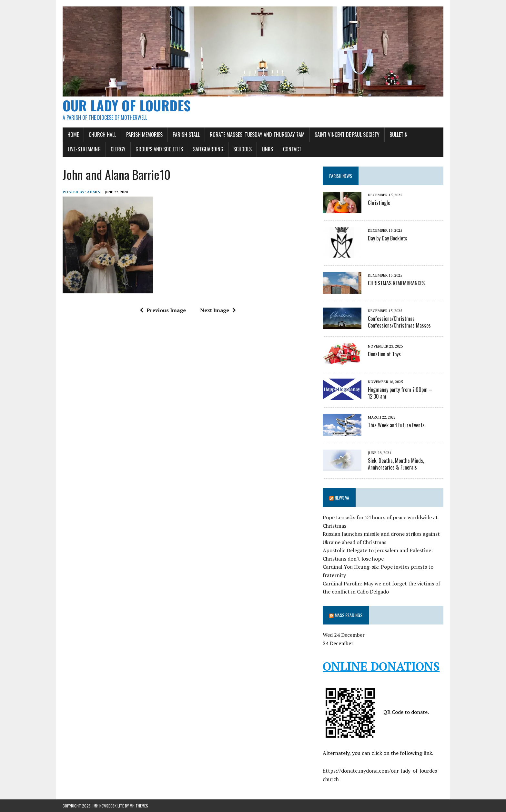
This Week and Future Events (396, 425)
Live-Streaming (84, 149)
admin (94, 192)
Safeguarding (208, 149)
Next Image (218, 310)
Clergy (118, 149)
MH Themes (139, 806)
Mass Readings (349, 615)
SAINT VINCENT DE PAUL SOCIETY (347, 135)
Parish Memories (144, 135)
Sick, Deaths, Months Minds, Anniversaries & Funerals (396, 464)
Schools (243, 149)
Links (267, 149)
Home (73, 135)
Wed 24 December (344, 635)
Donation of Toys (384, 354)
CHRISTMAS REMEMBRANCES (396, 283)
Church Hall (102, 135)
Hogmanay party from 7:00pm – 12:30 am (400, 393)
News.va (342, 497)
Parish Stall (186, 135)
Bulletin (399, 135)
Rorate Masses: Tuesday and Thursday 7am (257, 135)
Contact (292, 149)
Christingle (379, 203)
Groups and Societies (159, 149)
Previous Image (163, 310)
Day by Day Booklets (388, 238)
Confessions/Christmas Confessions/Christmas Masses (399, 322)
